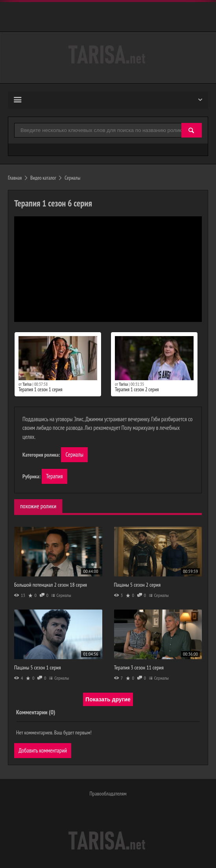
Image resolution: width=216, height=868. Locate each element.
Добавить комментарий (43, 750)
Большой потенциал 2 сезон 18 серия (51, 585)
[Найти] (192, 131)
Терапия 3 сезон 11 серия (139, 667)
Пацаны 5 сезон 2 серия (138, 585)
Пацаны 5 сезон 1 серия (38, 667)
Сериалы (74, 454)
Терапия (54, 476)
